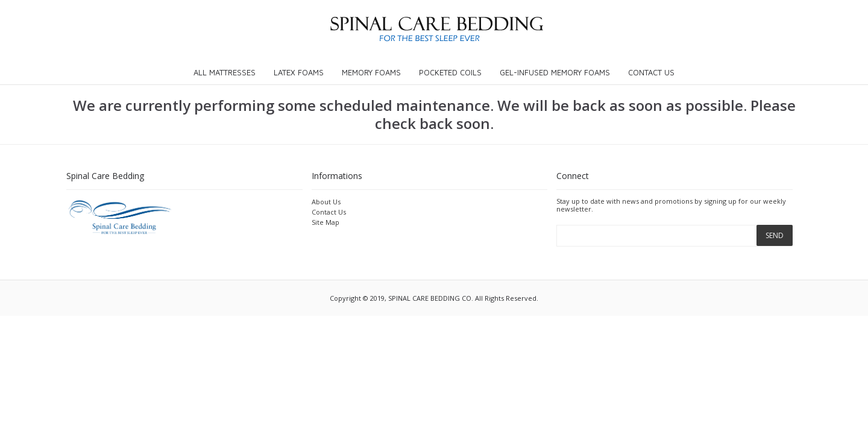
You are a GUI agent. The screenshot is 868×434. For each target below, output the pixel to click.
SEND (775, 235)
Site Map (325, 222)
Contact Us (329, 212)
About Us (326, 202)
